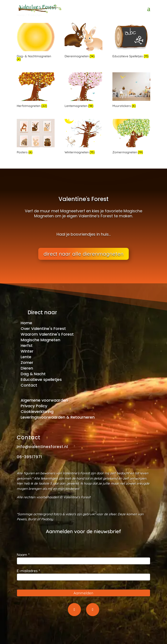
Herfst (27, 346)
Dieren (27, 368)
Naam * (23, 555)
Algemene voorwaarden (44, 400)
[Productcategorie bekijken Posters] (36, 137)
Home (26, 323)
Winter (27, 351)
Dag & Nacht (33, 374)
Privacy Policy (34, 406)
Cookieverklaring (37, 412)
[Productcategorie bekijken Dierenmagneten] (83, 41)
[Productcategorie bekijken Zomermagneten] (131, 137)
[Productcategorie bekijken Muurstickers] (131, 91)
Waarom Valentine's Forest (47, 334)
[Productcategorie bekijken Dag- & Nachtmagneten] (36, 43)
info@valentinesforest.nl (42, 447)
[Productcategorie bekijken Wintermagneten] (83, 137)
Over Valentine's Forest (43, 329)
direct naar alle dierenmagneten (83, 254)
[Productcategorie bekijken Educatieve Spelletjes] (131, 41)
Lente (26, 357)
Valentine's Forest (83, 199)
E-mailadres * (28, 571)
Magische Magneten (40, 340)
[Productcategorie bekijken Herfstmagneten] (36, 91)
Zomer (27, 363)
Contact (29, 385)
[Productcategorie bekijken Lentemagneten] (83, 91)
